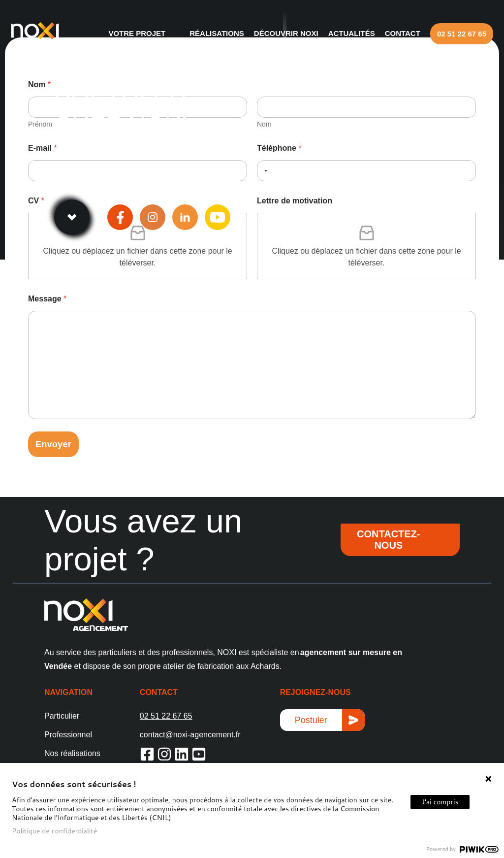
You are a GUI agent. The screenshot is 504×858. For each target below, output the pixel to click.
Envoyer (55, 445)
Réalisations (208, 33)
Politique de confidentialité (54, 831)
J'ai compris (440, 802)
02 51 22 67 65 (453, 34)
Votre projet (128, 33)
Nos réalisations (72, 754)
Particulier (62, 717)
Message (47, 299)
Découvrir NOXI (277, 33)
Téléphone (279, 148)
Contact (394, 33)
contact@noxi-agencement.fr (190, 736)
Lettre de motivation (295, 201)
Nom (264, 124)
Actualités (343, 33)
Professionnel (68, 736)
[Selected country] (264, 171)
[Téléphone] (366, 171)
